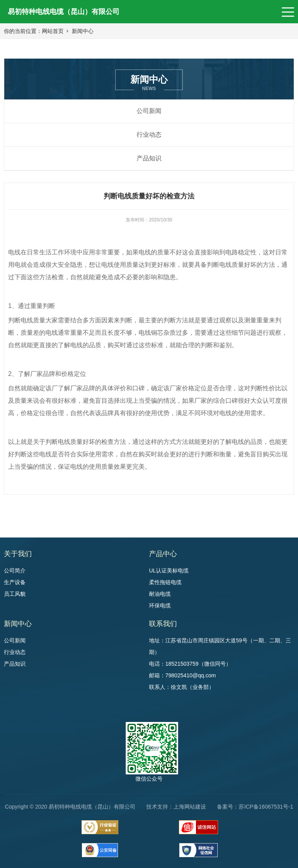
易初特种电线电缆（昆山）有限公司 (64, 12)
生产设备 (15, 582)
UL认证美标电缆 (169, 571)
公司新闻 (149, 111)
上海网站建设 (190, 807)
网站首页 (53, 31)
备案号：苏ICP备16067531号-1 (255, 807)
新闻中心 (83, 31)
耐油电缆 (160, 594)
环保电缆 (160, 605)
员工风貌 (15, 594)
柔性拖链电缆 (165, 582)
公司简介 (15, 571)
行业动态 (149, 135)
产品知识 (149, 158)
